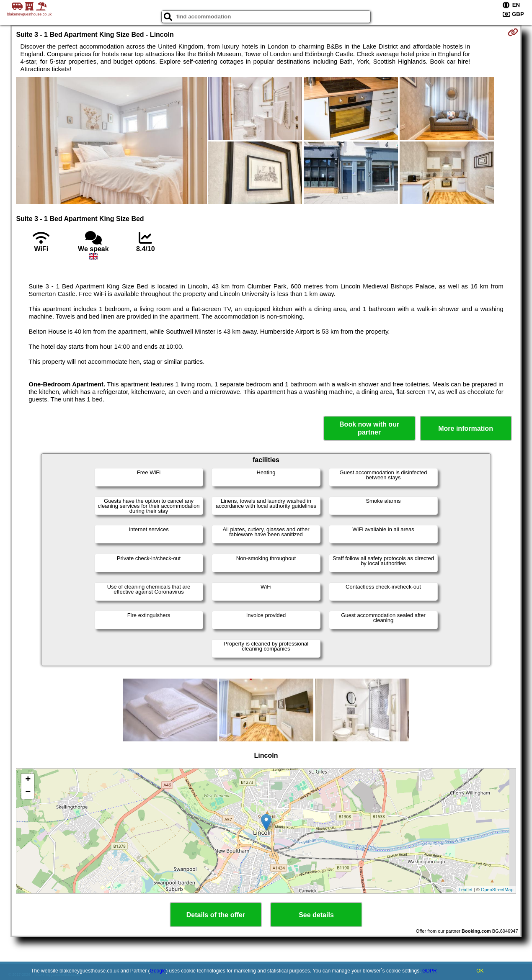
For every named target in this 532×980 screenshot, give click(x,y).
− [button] (28, 792)
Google (158, 971)
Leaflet (466, 890)
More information (466, 428)
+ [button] (28, 780)
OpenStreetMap (497, 890)
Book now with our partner (369, 428)
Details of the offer (216, 915)
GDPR (430, 971)
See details (316, 915)
